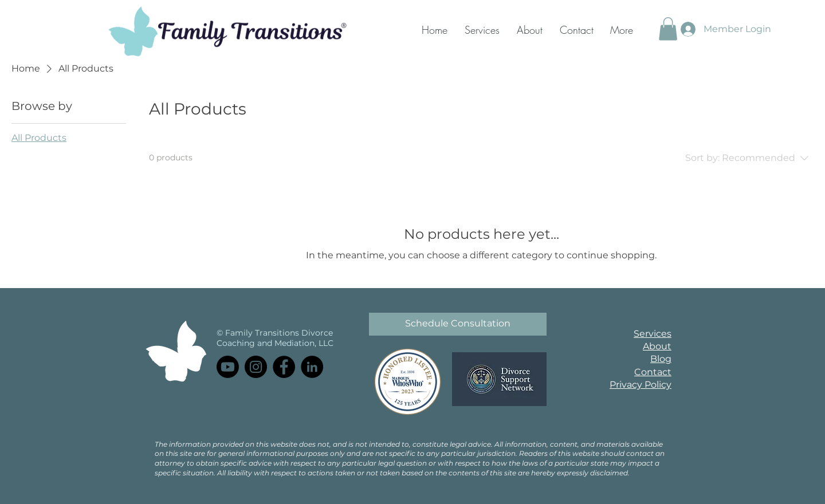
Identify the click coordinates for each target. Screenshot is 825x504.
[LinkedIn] (312, 367)
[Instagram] (256, 367)
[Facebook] (284, 367)
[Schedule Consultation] (458, 324)
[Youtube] (228, 367)
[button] (668, 29)
